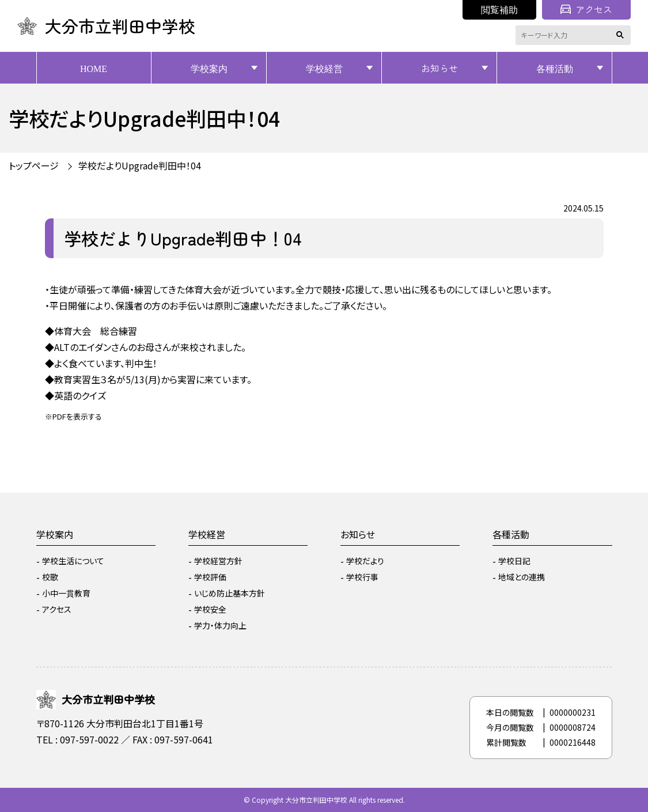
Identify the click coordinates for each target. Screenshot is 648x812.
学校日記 (514, 561)
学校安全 (210, 609)
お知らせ (439, 68)
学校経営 (324, 68)
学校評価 (210, 577)
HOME (94, 68)
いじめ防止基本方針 (230, 593)
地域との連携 (522, 577)
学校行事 (362, 577)
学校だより (365, 561)
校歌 (50, 577)
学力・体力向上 (220, 625)
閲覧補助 (499, 9)
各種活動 (555, 68)
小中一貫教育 (66, 593)
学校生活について (73, 561)
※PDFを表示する (73, 416)
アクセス (586, 9)
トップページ (34, 165)
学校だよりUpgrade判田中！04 (140, 165)
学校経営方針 (218, 561)
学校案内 (209, 68)
